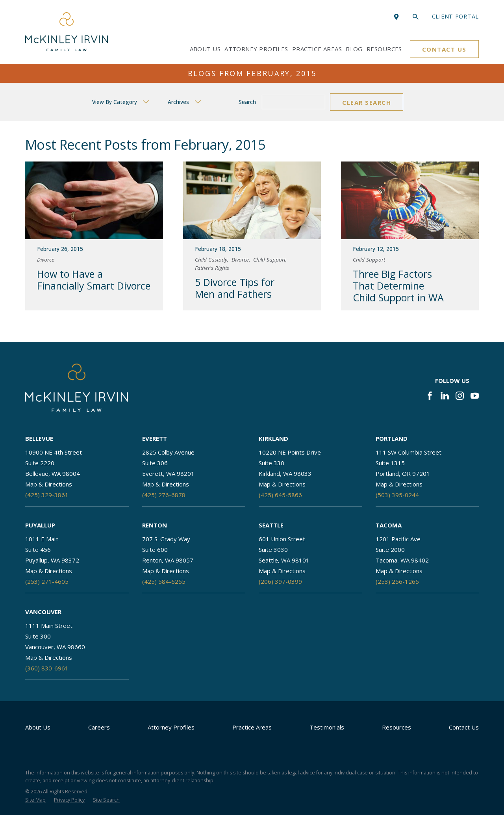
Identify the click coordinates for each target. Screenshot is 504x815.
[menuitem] (35, 800)
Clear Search (367, 102)
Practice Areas (252, 727)
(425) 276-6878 (164, 495)
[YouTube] (475, 396)
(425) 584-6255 (164, 581)
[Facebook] (430, 396)
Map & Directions (49, 484)
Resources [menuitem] (384, 49)
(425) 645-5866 (280, 495)
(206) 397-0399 (280, 581)
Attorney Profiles (171, 727)
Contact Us (444, 49)
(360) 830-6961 (47, 668)
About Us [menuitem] (205, 49)
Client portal (455, 16)
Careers (99, 727)
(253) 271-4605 (47, 581)
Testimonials (327, 727)
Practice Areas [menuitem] (317, 49)
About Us (38, 727)
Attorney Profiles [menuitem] (256, 49)
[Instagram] (460, 396)
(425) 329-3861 (47, 495)
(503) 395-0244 (397, 495)
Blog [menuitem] (354, 49)
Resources (397, 727)
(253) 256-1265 (397, 581)
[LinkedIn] (445, 396)
